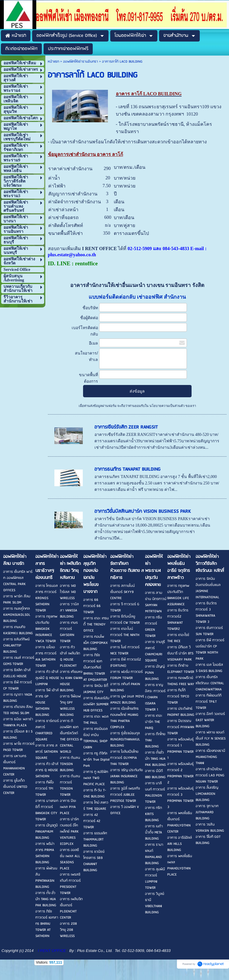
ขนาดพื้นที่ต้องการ (88, 378)
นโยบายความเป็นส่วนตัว (167, 406)
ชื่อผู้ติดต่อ (89, 318)
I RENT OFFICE (52, 951)
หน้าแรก (53, 62)
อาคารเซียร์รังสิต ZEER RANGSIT (126, 427)
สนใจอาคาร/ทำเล (86, 356)
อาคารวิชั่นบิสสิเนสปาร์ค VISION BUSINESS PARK (143, 512)
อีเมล (93, 343)
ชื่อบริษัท (90, 308)
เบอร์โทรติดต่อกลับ (85, 331)
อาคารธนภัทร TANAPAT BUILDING (128, 469)
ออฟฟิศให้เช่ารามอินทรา (81, 62)
